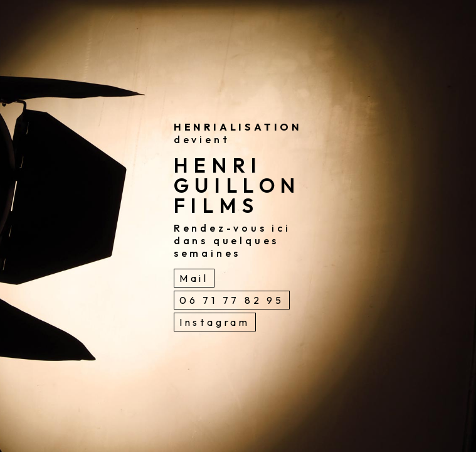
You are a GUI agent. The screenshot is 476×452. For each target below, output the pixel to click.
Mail (194, 278)
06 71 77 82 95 (232, 300)
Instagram (215, 322)
